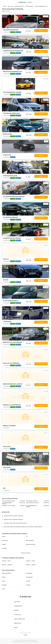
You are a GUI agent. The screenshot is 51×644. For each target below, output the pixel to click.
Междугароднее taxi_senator (10, 176)
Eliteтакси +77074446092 (9, 426)
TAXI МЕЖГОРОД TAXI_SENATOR (12, 238)
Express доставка (7, 134)
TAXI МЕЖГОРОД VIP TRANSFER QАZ (13, 51)
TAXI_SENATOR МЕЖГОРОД (11, 30)
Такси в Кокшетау (29, 6)
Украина (25, 635)
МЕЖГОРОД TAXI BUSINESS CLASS (13, 71)
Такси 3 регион (7, 446)
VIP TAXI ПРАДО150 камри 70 (11, 301)
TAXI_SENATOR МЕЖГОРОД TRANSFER (14, 196)
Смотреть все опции (25, 553)
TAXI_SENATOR (7, 321)
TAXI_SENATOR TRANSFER (10, 217)
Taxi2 (4, 488)
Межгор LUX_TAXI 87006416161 (11, 363)
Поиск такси (10, 6)
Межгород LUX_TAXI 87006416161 (12, 405)
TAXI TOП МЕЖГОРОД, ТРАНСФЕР (12, 92)
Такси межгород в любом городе (11, 113)
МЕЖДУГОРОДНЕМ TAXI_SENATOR (13, 384)
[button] (24, 27)
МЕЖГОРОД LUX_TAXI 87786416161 (13, 342)
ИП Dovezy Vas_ (7, 155)
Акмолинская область (19, 6)
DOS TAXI (6, 280)
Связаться (41, 31)
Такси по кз (6, 259)
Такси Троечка (7, 467)
